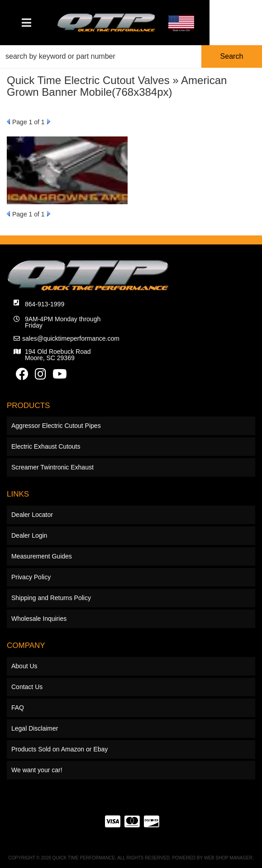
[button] (131, 56)
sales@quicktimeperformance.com (71, 338)
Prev (8, 122)
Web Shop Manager (228, 858)
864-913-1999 (45, 304)
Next (49, 122)
